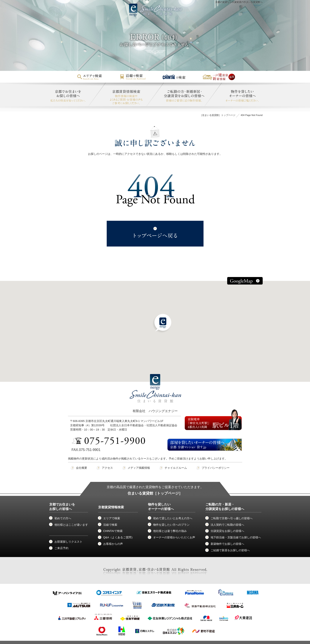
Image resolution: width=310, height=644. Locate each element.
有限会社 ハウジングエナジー (155, 397)
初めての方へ (63, 518)
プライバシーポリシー (216, 468)
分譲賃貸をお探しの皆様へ (227, 531)
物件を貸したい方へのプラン (171, 525)
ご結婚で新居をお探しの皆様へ (230, 550)
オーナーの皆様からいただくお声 (174, 537)
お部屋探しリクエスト (68, 542)
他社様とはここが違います (71, 525)
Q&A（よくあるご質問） (119, 537)
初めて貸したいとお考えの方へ (173, 518)
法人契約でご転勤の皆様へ (227, 525)
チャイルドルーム (176, 468)
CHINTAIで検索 (113, 531)
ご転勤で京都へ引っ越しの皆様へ (232, 518)
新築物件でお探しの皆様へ (227, 544)
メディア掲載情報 (139, 468)
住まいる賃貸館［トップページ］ (155, 493)
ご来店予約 (61, 548)
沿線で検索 (110, 525)
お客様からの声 (113, 544)
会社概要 (82, 468)
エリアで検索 (112, 518)
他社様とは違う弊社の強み (170, 531)
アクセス (107, 468)
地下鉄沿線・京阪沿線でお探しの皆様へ (236, 537)
